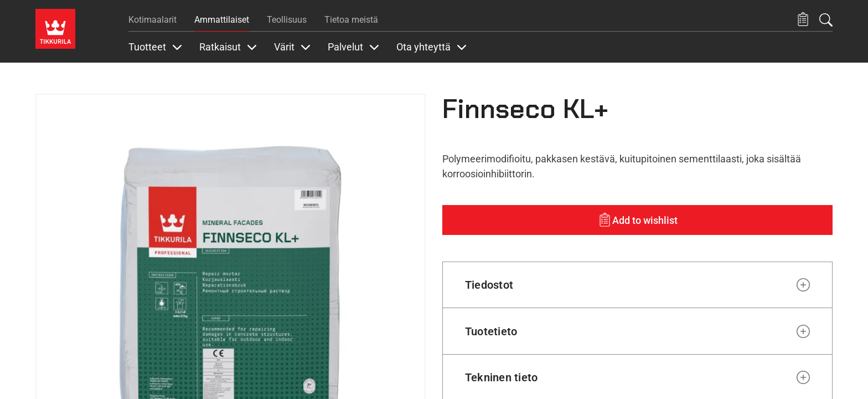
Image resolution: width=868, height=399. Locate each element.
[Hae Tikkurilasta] (826, 20)
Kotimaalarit (153, 20)
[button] (803, 20)
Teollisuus (287, 20)
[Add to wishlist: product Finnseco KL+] (637, 220)
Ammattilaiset (222, 20)
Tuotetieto (491, 331)
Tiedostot (489, 285)
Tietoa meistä (351, 20)
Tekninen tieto (501, 377)
